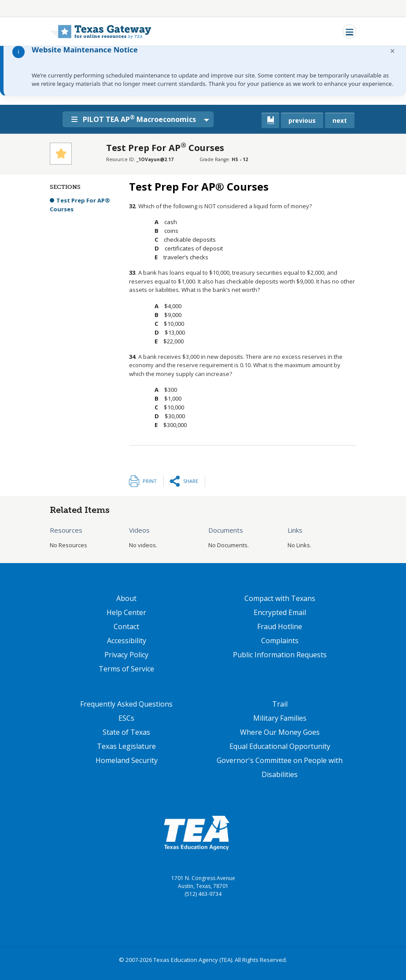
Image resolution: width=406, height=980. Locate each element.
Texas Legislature (126, 746)
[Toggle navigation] (349, 31)
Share (191, 481)
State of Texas (126, 732)
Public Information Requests (280, 655)
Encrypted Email (280, 612)
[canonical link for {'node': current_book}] (270, 120)
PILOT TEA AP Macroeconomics (135, 119)
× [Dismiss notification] (393, 51)
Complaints (280, 641)
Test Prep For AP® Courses (80, 205)
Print (150, 481)
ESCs (126, 718)
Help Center (126, 612)
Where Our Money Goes (280, 732)
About (126, 598)
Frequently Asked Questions (126, 704)
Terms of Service (126, 669)
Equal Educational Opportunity (280, 746)
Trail (280, 704)
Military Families (280, 718)
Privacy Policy (126, 655)
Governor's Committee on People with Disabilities (280, 767)
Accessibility (127, 641)
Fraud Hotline (280, 626)
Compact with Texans (280, 598)
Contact (126, 626)
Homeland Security (127, 760)
